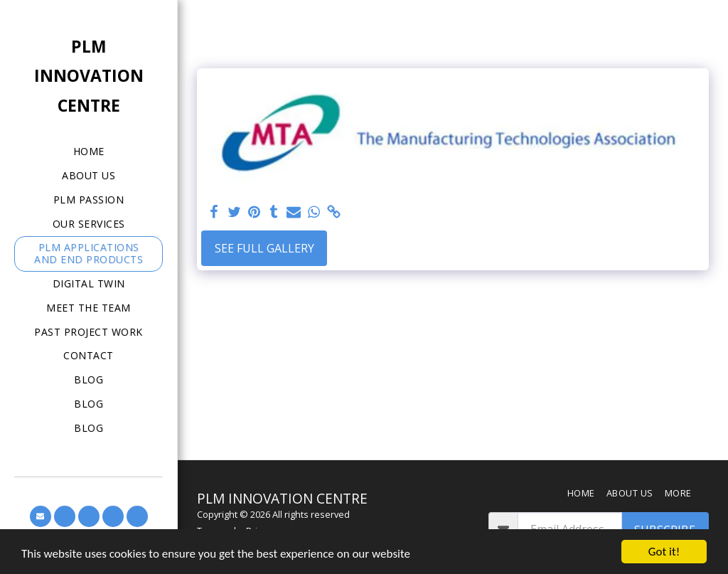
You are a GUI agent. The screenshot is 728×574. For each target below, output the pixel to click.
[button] (41, 516)
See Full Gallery (264, 248)
